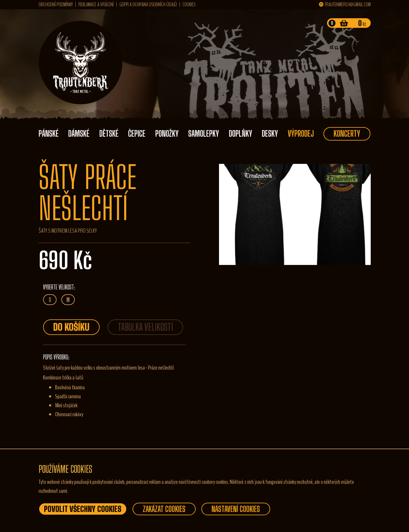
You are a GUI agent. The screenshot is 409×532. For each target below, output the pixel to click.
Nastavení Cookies (236, 509)
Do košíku (71, 327)
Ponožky (167, 134)
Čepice (137, 134)
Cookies (189, 4)
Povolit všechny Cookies (83, 509)
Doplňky (241, 134)
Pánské (49, 134)
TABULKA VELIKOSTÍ (145, 327)
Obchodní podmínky (56, 4)
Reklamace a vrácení (96, 4)
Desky (270, 134)
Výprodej (301, 134)
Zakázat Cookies (164, 509)
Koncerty (347, 134)
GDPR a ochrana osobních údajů (148, 4)
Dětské (109, 134)
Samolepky (204, 134)
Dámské (79, 134)
